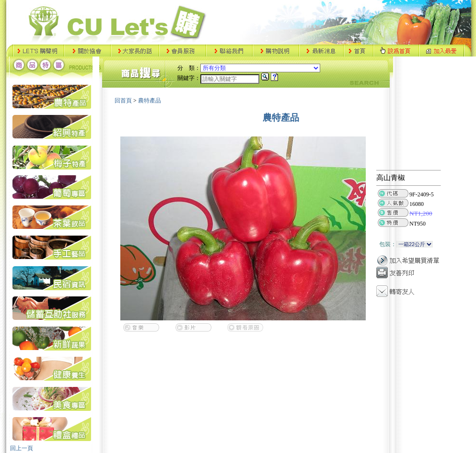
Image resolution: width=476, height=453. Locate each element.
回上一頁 (22, 448)
